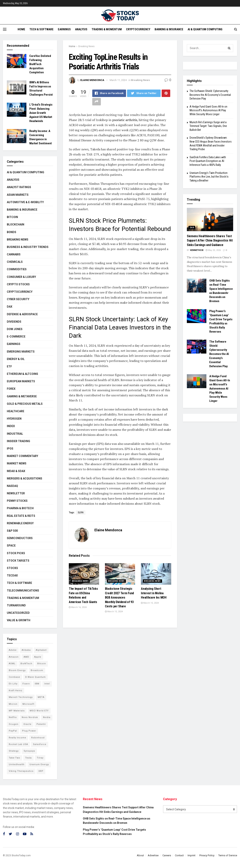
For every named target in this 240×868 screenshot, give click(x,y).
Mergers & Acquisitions (25, 478)
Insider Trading (18, 441)
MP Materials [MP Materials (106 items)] (17, 711)
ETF (9, 366)
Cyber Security (18, 299)
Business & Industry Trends (28, 247)
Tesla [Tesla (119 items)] (28, 758)
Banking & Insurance (169, 29)
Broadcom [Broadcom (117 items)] (37, 670)
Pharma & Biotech (20, 508)
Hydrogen (14, 419)
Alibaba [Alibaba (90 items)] (26, 650)
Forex (11, 389)
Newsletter (16, 493)
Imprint (192, 855)
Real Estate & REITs (21, 516)
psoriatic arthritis (125, 120)
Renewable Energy (20, 523)
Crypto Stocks (18, 284)
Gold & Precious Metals (25, 404)
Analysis (81, 29)
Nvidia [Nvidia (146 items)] (47, 717)
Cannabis (14, 254)
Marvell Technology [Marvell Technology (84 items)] (21, 697)
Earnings (64, 29)
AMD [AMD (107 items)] (26, 657)
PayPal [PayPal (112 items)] (13, 731)
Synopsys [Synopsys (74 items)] (29, 751)
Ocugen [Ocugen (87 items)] (14, 724)
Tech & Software (42, 29)
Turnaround (16, 605)
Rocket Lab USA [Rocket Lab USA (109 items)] (18, 744)
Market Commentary (22, 456)
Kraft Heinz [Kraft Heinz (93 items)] (16, 691)
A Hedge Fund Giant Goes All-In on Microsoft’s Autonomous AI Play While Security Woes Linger (208, 110)
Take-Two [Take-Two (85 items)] (14, 758)
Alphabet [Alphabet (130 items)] (41, 650)
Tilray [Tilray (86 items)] (40, 758)
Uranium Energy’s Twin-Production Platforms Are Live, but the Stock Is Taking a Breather (209, 177)
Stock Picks (16, 553)
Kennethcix (197, 250)
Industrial (15, 434)
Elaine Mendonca (92, 80)
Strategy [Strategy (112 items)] (14, 751)
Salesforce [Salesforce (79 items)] (40, 744)
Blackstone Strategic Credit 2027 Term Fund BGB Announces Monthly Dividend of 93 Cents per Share (119, 597)
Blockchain (16, 224)
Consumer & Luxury (21, 277)
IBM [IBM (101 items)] (37, 684)
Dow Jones (15, 329)
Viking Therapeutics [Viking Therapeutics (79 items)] (21, 771)
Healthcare (16, 411)
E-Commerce (16, 337)
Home (21, 29)
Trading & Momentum (107, 29)
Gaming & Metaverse (22, 396)
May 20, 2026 (213, 250)
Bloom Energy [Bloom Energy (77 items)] (17, 670)
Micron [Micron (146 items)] (13, 704)
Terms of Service (228, 855)
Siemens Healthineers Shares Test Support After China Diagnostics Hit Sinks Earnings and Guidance (210, 241)
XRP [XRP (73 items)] (41, 771)
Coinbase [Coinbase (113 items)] (14, 677)
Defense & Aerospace (22, 314)
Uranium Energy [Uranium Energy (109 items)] (39, 764)
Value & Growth (19, 620)
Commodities (17, 269)
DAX (10, 307)
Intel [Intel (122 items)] (47, 684)
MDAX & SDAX (16, 471)
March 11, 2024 (118, 80)
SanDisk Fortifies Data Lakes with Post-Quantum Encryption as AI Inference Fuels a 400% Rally (208, 161)
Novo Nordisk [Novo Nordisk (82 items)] (30, 717)
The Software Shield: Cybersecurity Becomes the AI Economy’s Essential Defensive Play (210, 95)
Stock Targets (18, 561)
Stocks (12, 568)
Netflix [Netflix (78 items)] (13, 717)
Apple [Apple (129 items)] (38, 657)
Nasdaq (12, 486)
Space (11, 546)
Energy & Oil (16, 359)
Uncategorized (18, 613)
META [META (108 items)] (41, 697)
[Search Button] (229, 48)
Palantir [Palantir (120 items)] (41, 724)
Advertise (153, 855)
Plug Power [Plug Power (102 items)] (29, 731)
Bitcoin (12, 217)
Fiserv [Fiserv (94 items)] (26, 684)
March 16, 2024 (78, 607)
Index (11, 426)
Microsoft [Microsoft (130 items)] (28, 704)
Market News (17, 463)
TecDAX (12, 575)
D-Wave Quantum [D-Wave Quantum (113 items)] (35, 677)
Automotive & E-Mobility (25, 202)
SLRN (81, 513)
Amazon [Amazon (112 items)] (14, 657)
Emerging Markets (21, 352)
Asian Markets (18, 195)
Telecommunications (23, 591)
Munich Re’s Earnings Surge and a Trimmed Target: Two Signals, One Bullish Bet (208, 126)
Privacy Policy (207, 855)
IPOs (10, 449)
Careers (167, 855)
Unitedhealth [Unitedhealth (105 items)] (17, 764)
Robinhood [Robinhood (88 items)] (38, 738)
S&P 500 (12, 531)
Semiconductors (20, 538)
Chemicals (15, 262)
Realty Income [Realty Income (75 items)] (17, 738)
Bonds (12, 232)
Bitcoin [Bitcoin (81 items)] (42, 664)
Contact (179, 855)
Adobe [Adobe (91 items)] (13, 650)
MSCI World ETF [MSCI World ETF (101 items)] (39, 711)
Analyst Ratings (19, 187)
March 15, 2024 (114, 612)
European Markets (21, 381)
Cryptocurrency (138, 29)
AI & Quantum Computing (205, 29)
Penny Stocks (17, 501)
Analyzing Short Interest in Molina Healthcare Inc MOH (154, 593)
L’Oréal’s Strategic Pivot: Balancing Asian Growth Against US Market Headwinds (41, 113)
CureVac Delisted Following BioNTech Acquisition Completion (40, 64)
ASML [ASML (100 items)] (12, 664)
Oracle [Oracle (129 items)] (27, 724)
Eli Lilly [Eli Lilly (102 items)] (13, 684)
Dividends (14, 322)
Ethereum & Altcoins (22, 374)
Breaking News (86, 46)
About (140, 855)
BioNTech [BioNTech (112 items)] (26, 664)
